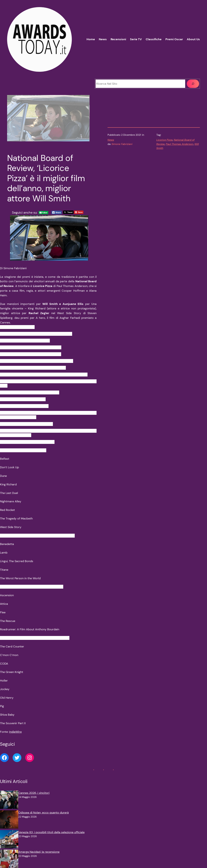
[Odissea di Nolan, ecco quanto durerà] (9, 820)
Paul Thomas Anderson (180, 144)
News (111, 140)
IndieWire (15, 732)
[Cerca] (193, 84)
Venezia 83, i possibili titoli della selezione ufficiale (51, 832)
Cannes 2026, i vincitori (34, 793)
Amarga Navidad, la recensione (39, 852)
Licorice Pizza (165, 140)
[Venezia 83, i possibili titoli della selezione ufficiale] (9, 840)
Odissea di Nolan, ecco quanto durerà (44, 813)
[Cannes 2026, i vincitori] (9, 800)
